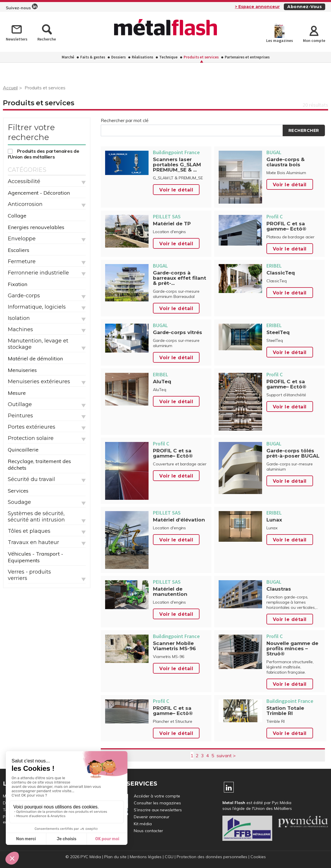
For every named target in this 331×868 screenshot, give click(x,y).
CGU (169, 857)
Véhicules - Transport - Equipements (35, 557)
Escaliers (19, 250)
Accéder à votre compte (157, 796)
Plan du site (115, 857)
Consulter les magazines (157, 803)
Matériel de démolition (35, 359)
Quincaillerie (23, 450)
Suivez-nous (22, 7)
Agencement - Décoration (39, 193)
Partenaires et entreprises (247, 57)
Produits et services (201, 57)
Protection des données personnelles (212, 857)
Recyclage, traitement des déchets (39, 465)
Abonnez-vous (305, 7)
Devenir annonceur (152, 817)
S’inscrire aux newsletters (158, 810)
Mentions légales (146, 857)
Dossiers (118, 57)
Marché (68, 57)
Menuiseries (22, 370)
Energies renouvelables (36, 227)
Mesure (17, 393)
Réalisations (142, 57)
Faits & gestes (93, 57)
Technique (168, 57)
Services (18, 491)
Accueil (10, 88)
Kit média (143, 824)
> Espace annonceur (257, 7)
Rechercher (304, 130)
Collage (17, 216)
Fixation (18, 284)
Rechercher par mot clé (125, 120)
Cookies (258, 857)
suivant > (226, 755)
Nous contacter (148, 831)
